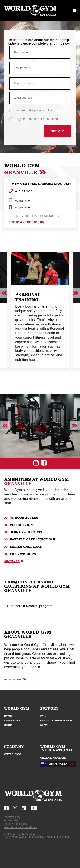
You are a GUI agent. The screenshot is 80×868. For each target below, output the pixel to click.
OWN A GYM (12, 754)
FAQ (43, 716)
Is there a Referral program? (30, 606)
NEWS (44, 725)
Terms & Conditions (15, 824)
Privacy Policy (12, 817)
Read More (15, 680)
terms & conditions (47, 119)
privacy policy (43, 110)
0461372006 (20, 191)
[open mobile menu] (74, 11)
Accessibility (11, 820)
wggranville (19, 201)
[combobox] (56, 764)
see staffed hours (26, 222)
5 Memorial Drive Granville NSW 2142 (40, 184)
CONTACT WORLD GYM (56, 721)
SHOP (8, 725)
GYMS (8, 716)
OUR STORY (12, 721)
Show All (14, 561)
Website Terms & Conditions (20, 827)
